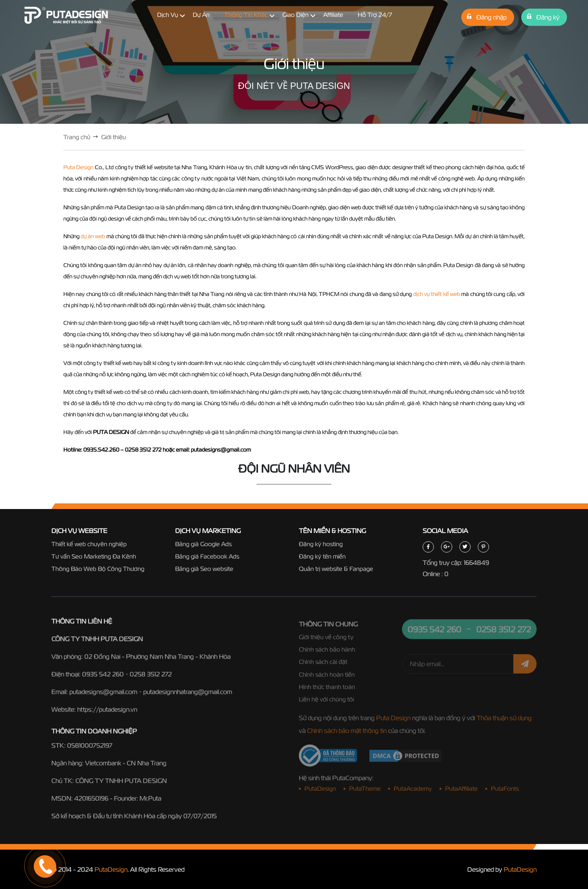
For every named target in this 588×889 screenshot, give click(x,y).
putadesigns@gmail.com (103, 696)
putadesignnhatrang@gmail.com (188, 696)
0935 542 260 (103, 678)
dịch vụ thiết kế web (437, 294)
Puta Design (78, 167)
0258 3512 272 (151, 678)
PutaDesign (111, 869)
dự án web (93, 236)
